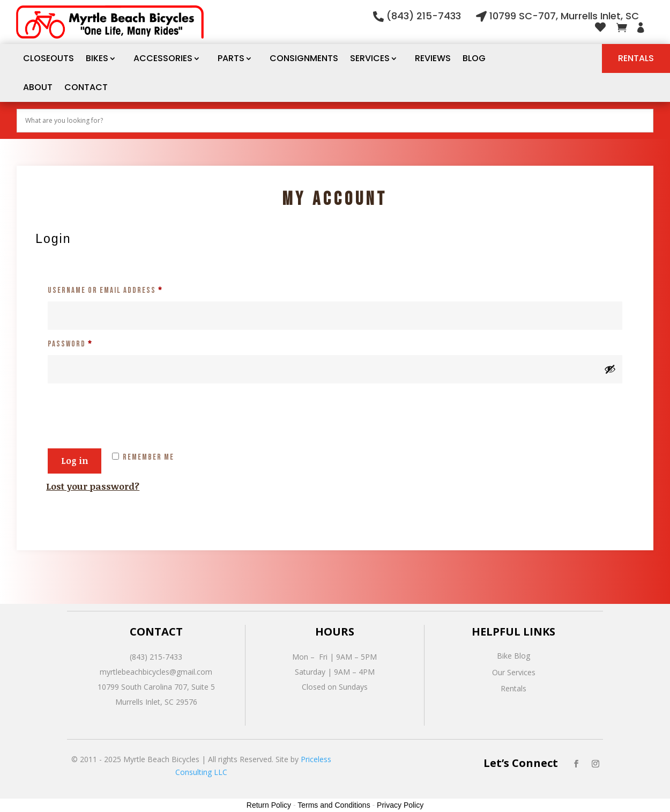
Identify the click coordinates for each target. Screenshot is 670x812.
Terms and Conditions (334, 805)
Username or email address (122, 289)
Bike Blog (513, 656)
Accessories (163, 58)
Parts (231, 58)
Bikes (97, 58)
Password (87, 343)
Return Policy (269, 805)
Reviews (433, 58)
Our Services (514, 672)
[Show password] (610, 369)
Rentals (636, 58)
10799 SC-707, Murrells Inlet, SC (564, 16)
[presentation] (128, 409)
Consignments (304, 58)
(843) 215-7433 (424, 16)
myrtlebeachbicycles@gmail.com (156, 672)
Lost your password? (93, 486)
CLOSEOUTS (49, 58)
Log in (75, 461)
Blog (474, 58)
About (38, 87)
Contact (86, 87)
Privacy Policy (400, 805)
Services (370, 58)
